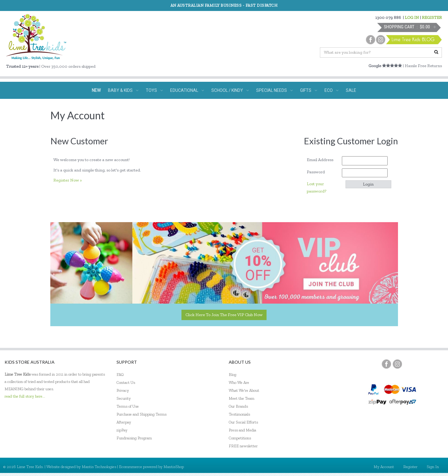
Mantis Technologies (99, 467)
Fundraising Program (134, 438)
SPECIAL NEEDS (274, 90)
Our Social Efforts (243, 422)
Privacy (123, 390)
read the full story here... (25, 396)
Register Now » (68, 180)
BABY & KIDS (123, 90)
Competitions (240, 438)
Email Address (322, 160)
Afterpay (124, 422)
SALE (351, 90)
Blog (233, 375)
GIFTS (309, 90)
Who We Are (239, 382)
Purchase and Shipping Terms (142, 414)
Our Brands (238, 406)
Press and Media (242, 430)
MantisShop (174, 467)
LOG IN (412, 18)
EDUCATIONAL (187, 90)
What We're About (244, 390)
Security (124, 398)
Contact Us (126, 382)
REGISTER (432, 18)
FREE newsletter (243, 446)
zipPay (122, 430)
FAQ (120, 375)
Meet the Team (242, 398)
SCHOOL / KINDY (230, 90)
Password (318, 172)
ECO (332, 90)
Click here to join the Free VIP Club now (224, 315)
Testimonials (239, 414)
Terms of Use (128, 406)
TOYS (154, 90)
